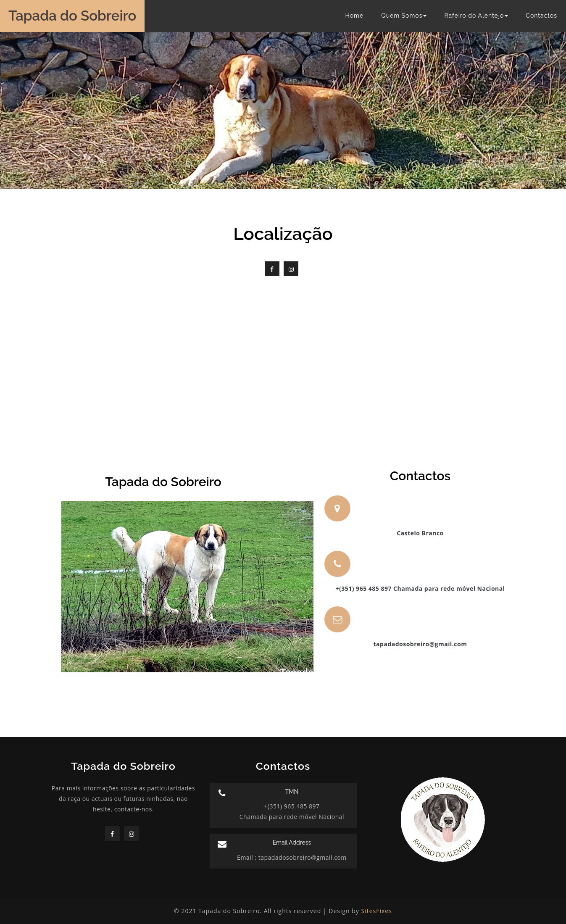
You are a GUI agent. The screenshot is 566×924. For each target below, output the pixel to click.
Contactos (541, 16)
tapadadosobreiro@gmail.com (302, 857)
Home (355, 16)
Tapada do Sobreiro (72, 16)
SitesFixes (377, 911)
